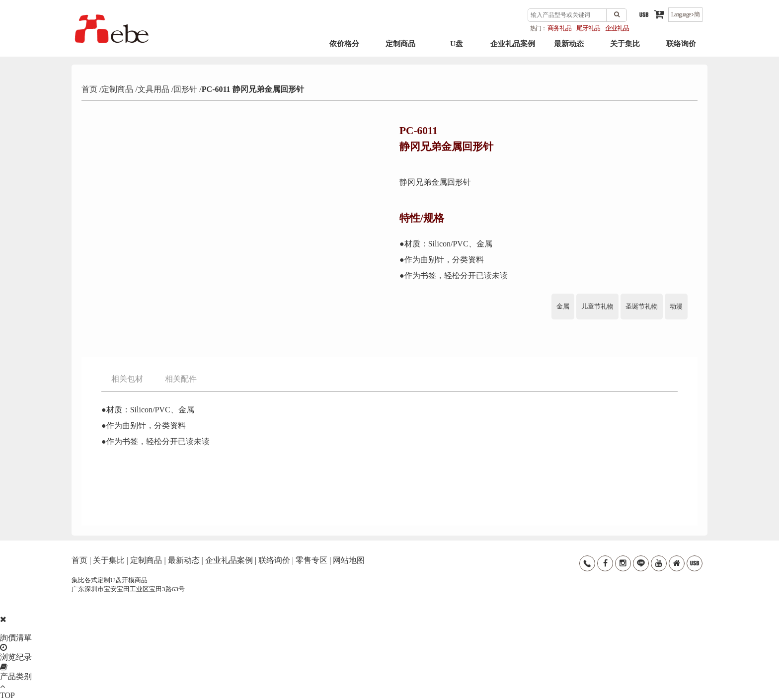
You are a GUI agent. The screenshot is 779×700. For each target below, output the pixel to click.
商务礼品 (559, 28)
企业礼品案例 (513, 50)
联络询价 (681, 50)
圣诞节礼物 (642, 306)
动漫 (676, 306)
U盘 (457, 50)
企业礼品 (617, 28)
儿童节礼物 (597, 306)
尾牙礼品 (588, 28)
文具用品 (154, 89)
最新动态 (569, 50)
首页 (90, 89)
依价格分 (344, 50)
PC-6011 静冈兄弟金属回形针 (253, 89)
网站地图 (349, 560)
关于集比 (625, 50)
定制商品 (400, 50)
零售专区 (312, 560)
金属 (563, 306)
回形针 (185, 89)
